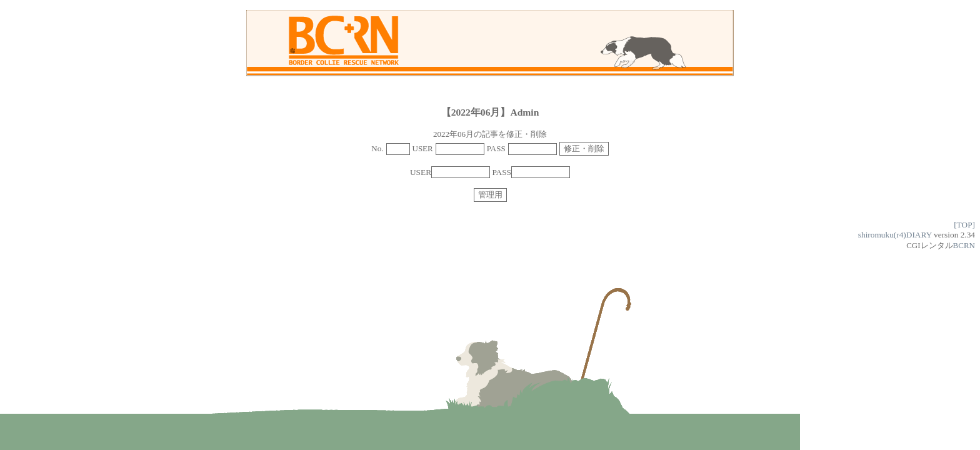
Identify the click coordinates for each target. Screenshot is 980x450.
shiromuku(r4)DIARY (895, 235)
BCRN (964, 245)
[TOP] (964, 225)
